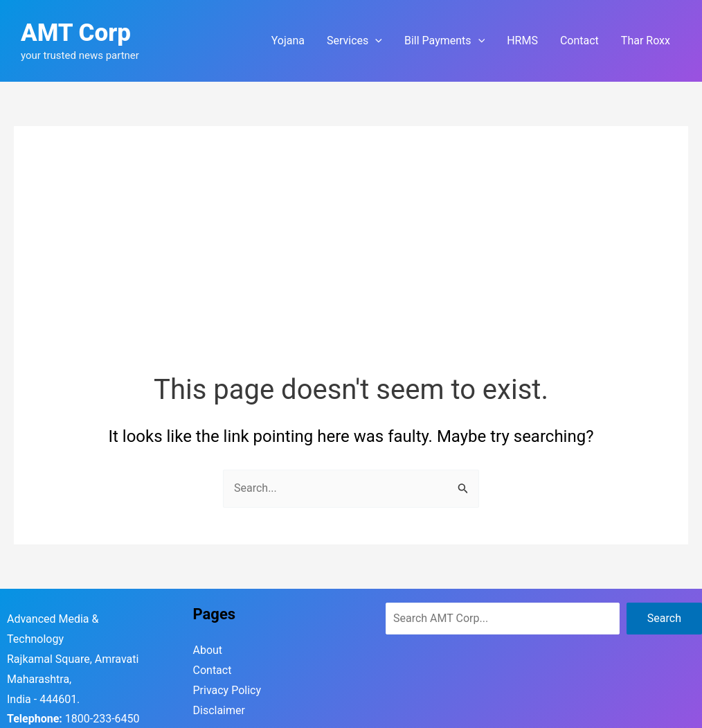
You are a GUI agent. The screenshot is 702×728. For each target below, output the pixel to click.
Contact (212, 670)
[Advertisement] (351, 267)
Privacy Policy (227, 690)
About (208, 650)
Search (664, 618)
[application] (375, 41)
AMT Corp (76, 33)
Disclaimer (219, 710)
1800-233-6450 (102, 719)
